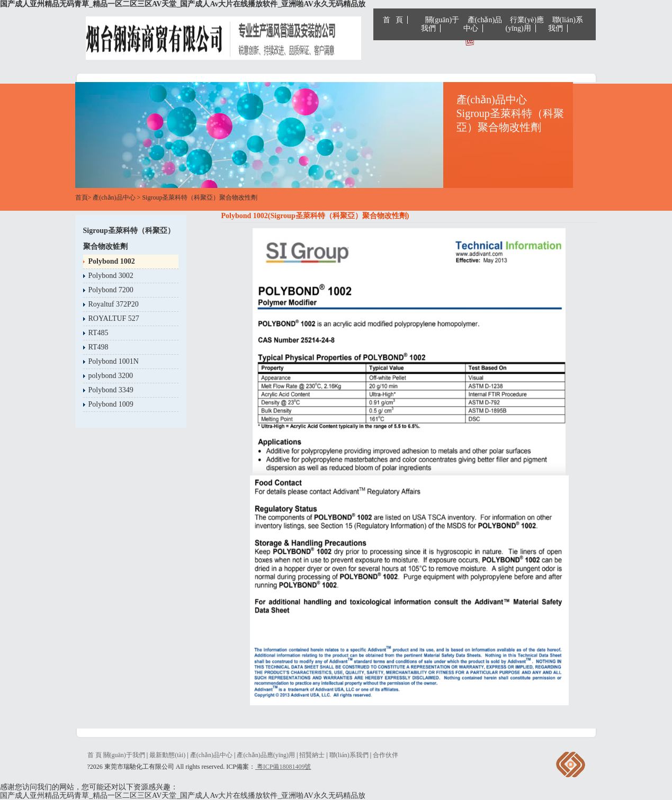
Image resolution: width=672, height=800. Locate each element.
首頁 (82, 197)
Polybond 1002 (112, 261)
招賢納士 (312, 755)
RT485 (98, 333)
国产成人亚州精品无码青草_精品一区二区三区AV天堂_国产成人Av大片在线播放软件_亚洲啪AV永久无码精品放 (183, 4)
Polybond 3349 (111, 390)
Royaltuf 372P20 (114, 304)
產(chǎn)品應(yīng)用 (266, 755)
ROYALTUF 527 (114, 318)
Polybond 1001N (114, 361)
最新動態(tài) (167, 755)
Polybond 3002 (111, 276)
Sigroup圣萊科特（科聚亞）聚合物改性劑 (200, 197)
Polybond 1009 (111, 404)
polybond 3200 (111, 376)
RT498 (98, 347)
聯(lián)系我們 (566, 24)
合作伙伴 (386, 755)
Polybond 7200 (111, 290)
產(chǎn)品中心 (483, 24)
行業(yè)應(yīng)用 (525, 24)
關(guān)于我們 (440, 24)
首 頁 (393, 20)
